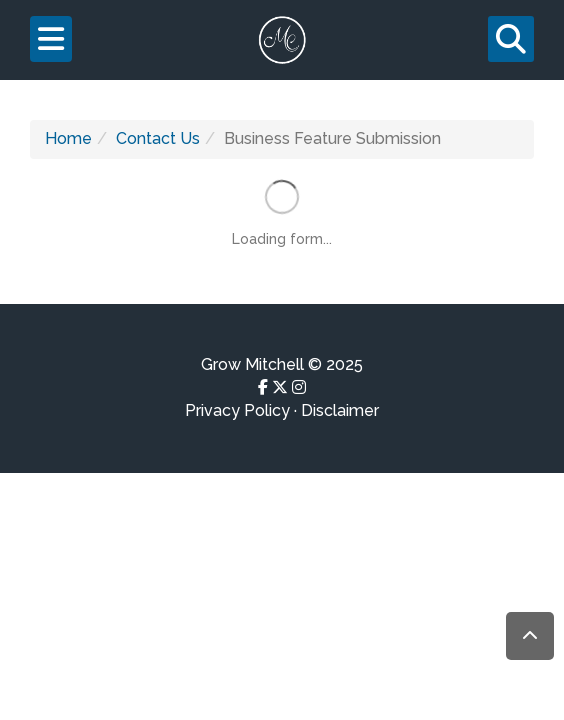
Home (68, 138)
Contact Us (158, 138)
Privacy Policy (237, 410)
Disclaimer (340, 410)
